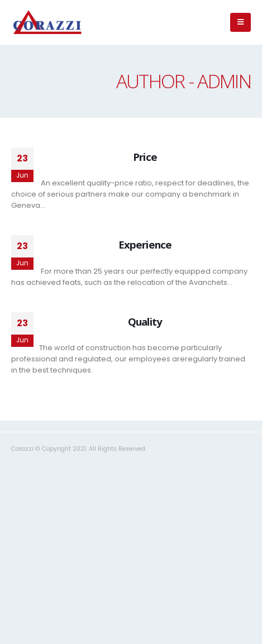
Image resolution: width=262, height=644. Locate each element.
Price (145, 157)
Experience (145, 244)
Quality (145, 321)
